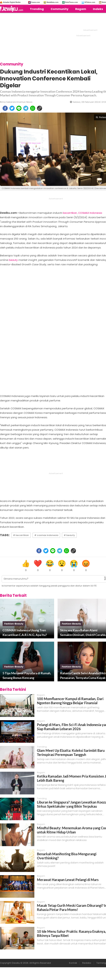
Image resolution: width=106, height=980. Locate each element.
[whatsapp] (33, 108)
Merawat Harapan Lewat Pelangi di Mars (68, 880)
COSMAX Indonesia (90, 213)
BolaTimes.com (71, 2)
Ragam (81, 9)
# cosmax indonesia (46, 535)
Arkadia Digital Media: (12, 2)
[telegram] (26, 108)
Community (60, 9)
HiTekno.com (90, 2)
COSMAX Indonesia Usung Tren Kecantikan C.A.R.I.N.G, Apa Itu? (25, 632)
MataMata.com (52, 2)
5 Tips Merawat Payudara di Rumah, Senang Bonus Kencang (27, 675)
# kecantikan (21, 535)
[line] (19, 108)
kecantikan (70, 213)
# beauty (69, 535)
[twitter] (12, 108)
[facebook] (5, 108)
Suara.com (35, 2)
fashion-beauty (14, 624)
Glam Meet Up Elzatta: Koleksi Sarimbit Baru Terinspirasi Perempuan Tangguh (71, 752)
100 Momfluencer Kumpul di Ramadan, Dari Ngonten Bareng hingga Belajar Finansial (70, 701)
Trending (37, 9)
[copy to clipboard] (40, 108)
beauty (13, 260)
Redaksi (87, 963)
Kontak (73, 963)
